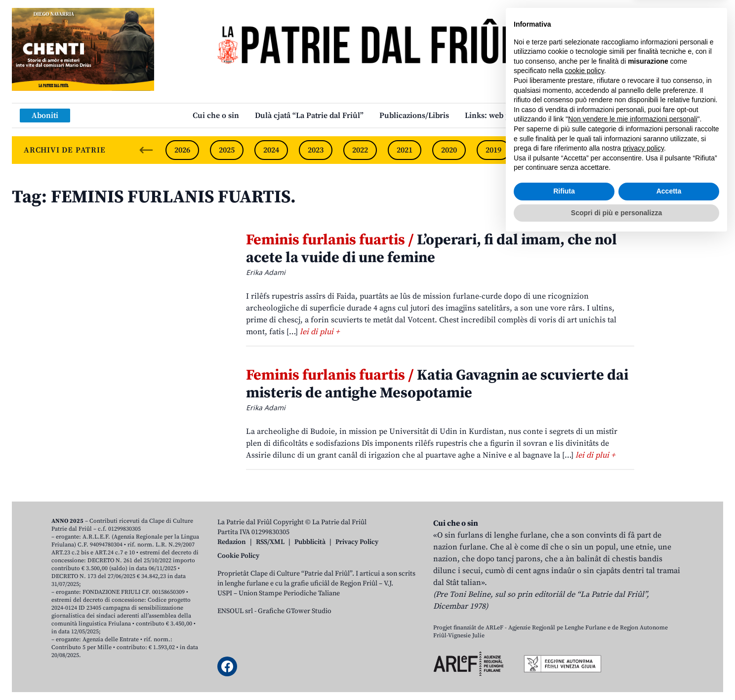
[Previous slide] (146, 150)
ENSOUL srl (235, 611)
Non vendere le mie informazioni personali (633, 580)
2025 (227, 150)
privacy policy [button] (643, 609)
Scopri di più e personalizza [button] (616, 673)
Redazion (232, 542)
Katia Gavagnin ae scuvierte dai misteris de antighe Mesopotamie (437, 384)
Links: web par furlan (504, 116)
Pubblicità (310, 542)
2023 (316, 150)
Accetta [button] (669, 652)
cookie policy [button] (585, 531)
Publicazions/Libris (414, 116)
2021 (405, 150)
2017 (582, 150)
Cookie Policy (238, 556)
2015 (671, 150)
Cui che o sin (216, 116)
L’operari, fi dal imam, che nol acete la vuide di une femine (431, 249)
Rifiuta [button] (564, 652)
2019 (493, 150)
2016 (627, 150)
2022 (360, 150)
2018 (538, 150)
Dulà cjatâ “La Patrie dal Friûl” (309, 116)
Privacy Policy (357, 542)
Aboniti (45, 116)
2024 (271, 150)
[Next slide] (707, 150)
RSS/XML (270, 542)
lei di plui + (320, 332)
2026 (182, 150)
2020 (449, 150)
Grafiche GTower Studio (295, 611)
